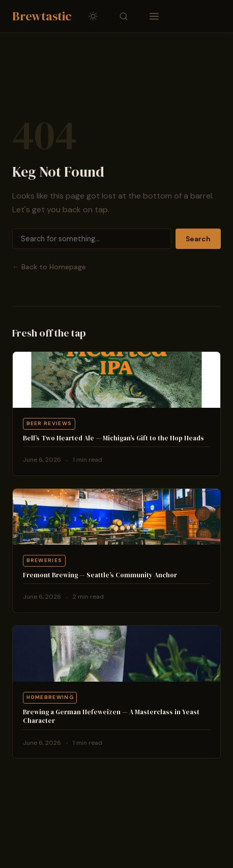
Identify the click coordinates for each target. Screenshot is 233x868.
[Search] (92, 239)
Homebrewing (50, 697)
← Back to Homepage (49, 267)
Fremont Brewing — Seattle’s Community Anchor (100, 575)
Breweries (45, 560)
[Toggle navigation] (154, 16)
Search (198, 239)
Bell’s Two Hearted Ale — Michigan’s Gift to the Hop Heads (113, 438)
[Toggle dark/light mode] (93, 16)
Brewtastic (42, 16)
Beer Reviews (49, 423)
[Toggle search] (124, 16)
